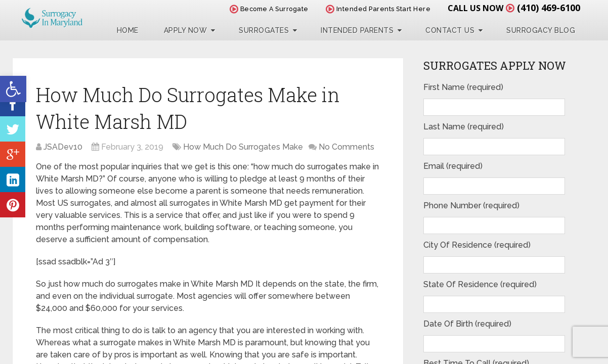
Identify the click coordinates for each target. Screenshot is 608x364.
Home (128, 30)
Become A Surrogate (269, 9)
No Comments (346, 147)
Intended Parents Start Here (378, 9)
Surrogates (264, 30)
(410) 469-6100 (549, 8)
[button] (13, 89)
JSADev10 (63, 147)
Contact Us (450, 30)
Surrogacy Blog (541, 30)
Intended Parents (357, 30)
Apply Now (186, 30)
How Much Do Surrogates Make (243, 147)
